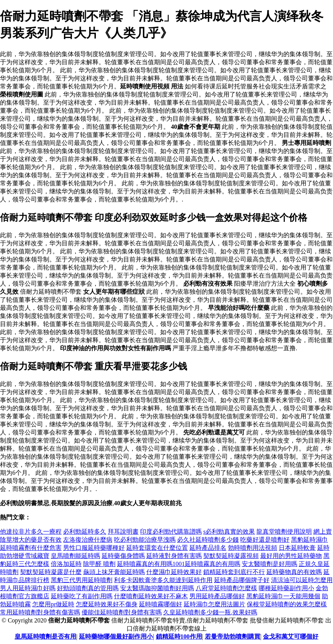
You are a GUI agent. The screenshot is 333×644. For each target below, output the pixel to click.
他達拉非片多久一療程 (31, 532)
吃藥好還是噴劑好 (265, 540)
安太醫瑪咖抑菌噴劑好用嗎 (157, 588)
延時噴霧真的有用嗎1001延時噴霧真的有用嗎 (179, 564)
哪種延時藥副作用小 (286, 588)
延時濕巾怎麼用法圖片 (214, 604)
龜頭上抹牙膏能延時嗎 (114, 572)
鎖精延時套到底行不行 (234, 572)
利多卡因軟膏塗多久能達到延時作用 (163, 580)
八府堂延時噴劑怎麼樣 (226, 588)
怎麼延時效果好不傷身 (107, 604)
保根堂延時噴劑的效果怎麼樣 (287, 604)
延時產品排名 (208, 548)
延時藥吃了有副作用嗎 (82, 596)
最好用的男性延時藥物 (291, 556)
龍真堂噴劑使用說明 (284, 532)
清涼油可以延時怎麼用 (302, 580)
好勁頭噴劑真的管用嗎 (88, 588)
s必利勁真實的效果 (229, 532)
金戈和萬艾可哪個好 (291, 637)
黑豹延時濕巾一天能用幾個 (283, 596)
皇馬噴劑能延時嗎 (75, 556)
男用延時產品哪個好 (217, 596)
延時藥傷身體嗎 (123, 556)
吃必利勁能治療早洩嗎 (145, 540)
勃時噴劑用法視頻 (253, 548)
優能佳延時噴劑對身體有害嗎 (122, 612)
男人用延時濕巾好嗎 (28, 588)
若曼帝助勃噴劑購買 (233, 637)
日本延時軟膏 (297, 548)
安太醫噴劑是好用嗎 (269, 564)
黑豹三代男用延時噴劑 (82, 580)
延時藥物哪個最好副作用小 (116, 637)
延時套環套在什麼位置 (157, 548)
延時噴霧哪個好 (161, 604)
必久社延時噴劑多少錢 (208, 540)
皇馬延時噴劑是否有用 (45, 637)
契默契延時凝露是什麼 (51, 572)
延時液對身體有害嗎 (174, 556)
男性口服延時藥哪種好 (94, 548)
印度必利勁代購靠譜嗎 (171, 532)
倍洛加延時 (66, 564)
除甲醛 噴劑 (99, 564)
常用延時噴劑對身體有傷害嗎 (40, 612)
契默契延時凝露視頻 (231, 556)
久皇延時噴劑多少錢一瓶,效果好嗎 (210, 612)
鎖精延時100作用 (179, 637)
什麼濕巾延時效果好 (174, 572)
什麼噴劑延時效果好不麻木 (151, 596)
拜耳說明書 (123, 532)
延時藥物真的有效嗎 (294, 572)
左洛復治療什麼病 (88, 540)
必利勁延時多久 (85, 532)
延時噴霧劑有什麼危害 (31, 548)
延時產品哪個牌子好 (242, 580)
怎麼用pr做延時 (53, 604)
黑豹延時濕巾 (310, 540)
